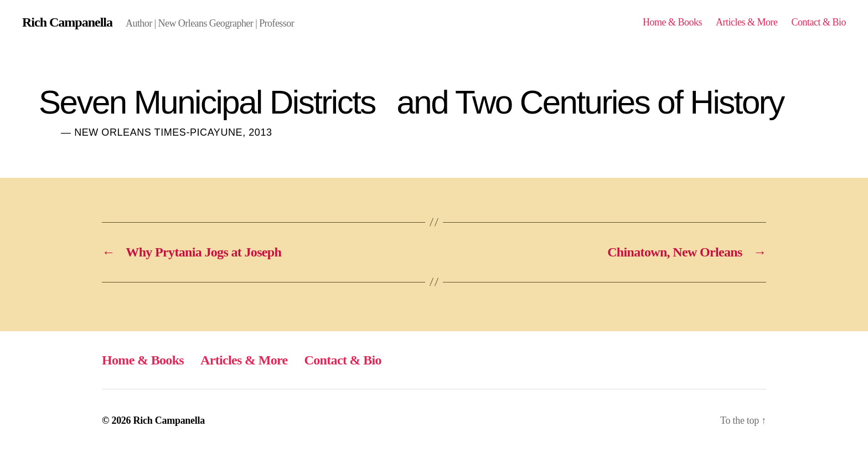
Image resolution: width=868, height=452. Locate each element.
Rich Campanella (67, 22)
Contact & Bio (818, 22)
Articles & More (747, 22)
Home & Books (672, 22)
